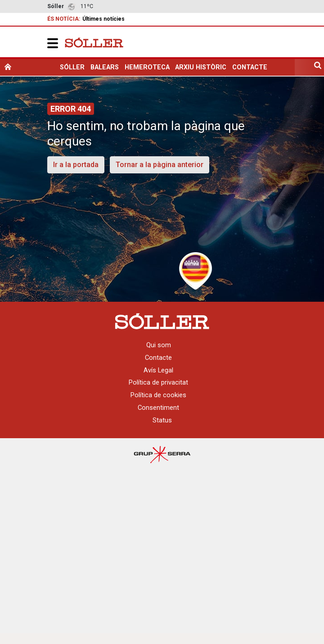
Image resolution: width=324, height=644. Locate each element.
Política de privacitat (158, 382)
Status (162, 420)
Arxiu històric (201, 67)
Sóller (72, 67)
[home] (8, 67)
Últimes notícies (103, 19)
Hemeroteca (147, 67)
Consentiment (158, 408)
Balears (105, 67)
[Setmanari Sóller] (94, 42)
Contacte (250, 67)
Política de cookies (158, 395)
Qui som (159, 345)
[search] (318, 67)
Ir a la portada (76, 165)
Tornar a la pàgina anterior (160, 165)
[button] (53, 43)
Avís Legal (158, 370)
